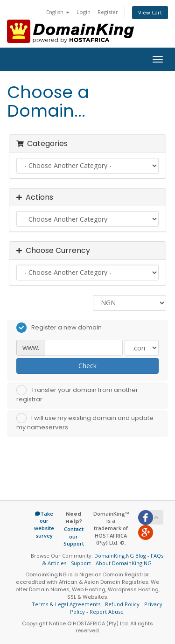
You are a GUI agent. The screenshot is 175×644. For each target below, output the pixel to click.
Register (108, 12)
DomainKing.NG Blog (120, 556)
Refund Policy (122, 604)
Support (81, 563)
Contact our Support (74, 536)
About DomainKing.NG (124, 563)
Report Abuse (107, 612)
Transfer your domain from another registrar (77, 394)
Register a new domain (59, 328)
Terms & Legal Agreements (66, 604)
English (58, 12)
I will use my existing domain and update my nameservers (85, 422)
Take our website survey (44, 525)
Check (87, 366)
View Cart (150, 12)
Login (84, 12)
